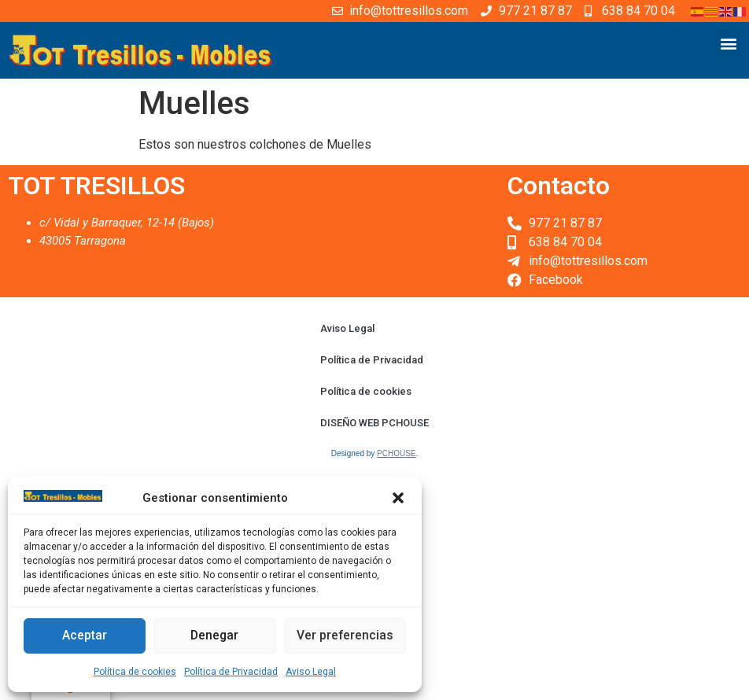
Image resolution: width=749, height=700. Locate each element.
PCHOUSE (396, 453)
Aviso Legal (311, 672)
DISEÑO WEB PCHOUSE (374, 423)
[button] (398, 498)
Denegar (214, 636)
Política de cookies (135, 672)
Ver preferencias (345, 636)
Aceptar (85, 636)
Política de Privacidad (231, 672)
